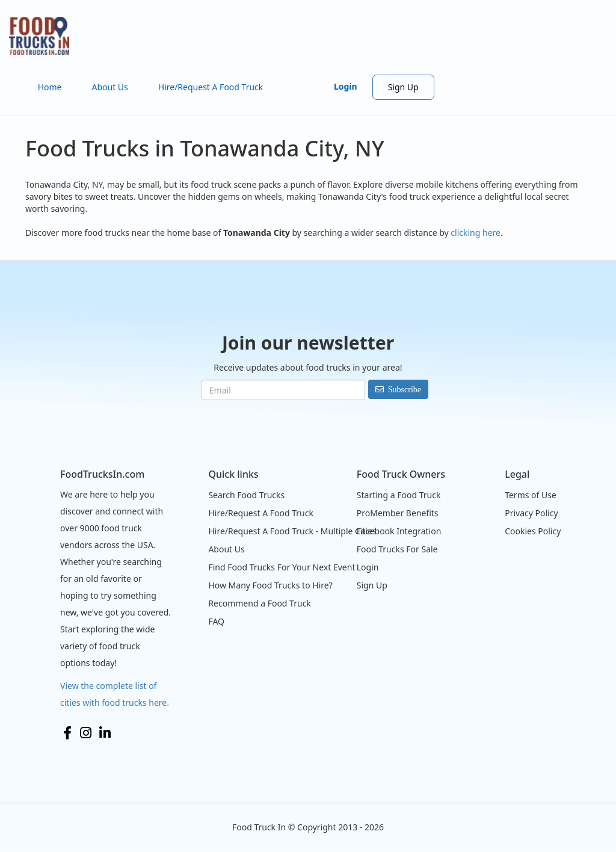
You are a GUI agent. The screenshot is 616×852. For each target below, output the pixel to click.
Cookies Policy (533, 531)
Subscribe (405, 389)
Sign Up (403, 87)
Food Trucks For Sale (397, 549)
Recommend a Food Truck (259, 603)
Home (50, 87)
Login (346, 86)
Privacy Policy (531, 513)
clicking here (476, 233)
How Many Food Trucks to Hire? (270, 585)
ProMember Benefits (398, 513)
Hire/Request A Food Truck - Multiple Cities (292, 531)
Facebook (67, 733)
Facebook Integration (399, 531)
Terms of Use (531, 495)
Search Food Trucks (246, 495)
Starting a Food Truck (399, 495)
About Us (109, 87)
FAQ (216, 621)
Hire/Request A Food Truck (211, 87)
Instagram (86, 733)
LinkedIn (105, 733)
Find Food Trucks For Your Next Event (282, 567)
